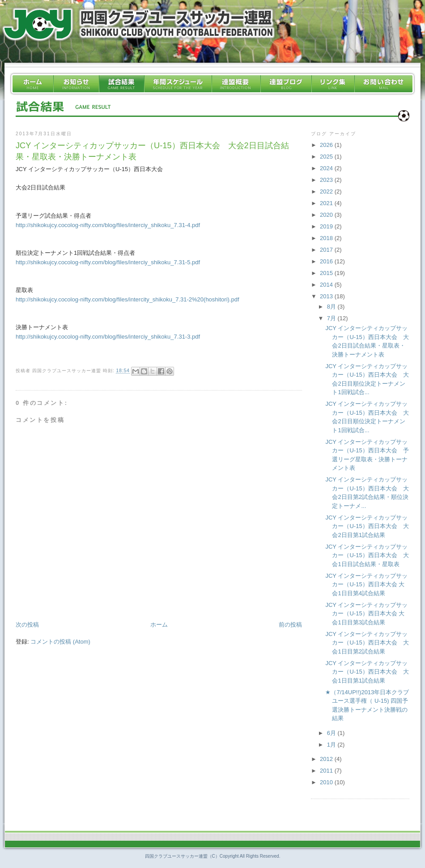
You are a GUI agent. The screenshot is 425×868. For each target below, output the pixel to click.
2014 (327, 285)
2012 (327, 759)
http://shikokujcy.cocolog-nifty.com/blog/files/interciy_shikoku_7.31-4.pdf (108, 225)
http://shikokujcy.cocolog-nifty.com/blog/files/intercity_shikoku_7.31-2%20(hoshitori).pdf (127, 299)
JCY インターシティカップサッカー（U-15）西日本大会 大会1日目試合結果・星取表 (367, 555)
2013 (327, 296)
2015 (327, 273)
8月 (332, 307)
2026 (327, 145)
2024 (327, 168)
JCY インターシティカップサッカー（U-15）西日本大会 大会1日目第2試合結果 (367, 643)
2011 (327, 771)
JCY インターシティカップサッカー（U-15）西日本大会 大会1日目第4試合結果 (366, 584)
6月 (332, 733)
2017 (327, 250)
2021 (327, 203)
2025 (327, 157)
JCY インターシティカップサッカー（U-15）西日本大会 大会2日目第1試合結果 (367, 526)
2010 (327, 782)
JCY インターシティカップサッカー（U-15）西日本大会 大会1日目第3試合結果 (366, 614)
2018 (327, 238)
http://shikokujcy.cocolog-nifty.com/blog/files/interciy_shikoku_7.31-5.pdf (108, 262)
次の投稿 (27, 625)
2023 (327, 180)
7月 (332, 318)
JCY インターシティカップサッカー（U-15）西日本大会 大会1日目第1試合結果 (367, 672)
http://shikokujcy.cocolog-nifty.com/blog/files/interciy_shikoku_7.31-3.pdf (108, 337)
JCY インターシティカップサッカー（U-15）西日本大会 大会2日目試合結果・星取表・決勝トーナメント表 (152, 151)
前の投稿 (290, 625)
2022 (327, 191)
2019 (327, 226)
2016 (327, 261)
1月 (332, 745)
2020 (327, 215)
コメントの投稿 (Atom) (60, 642)
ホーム (159, 625)
